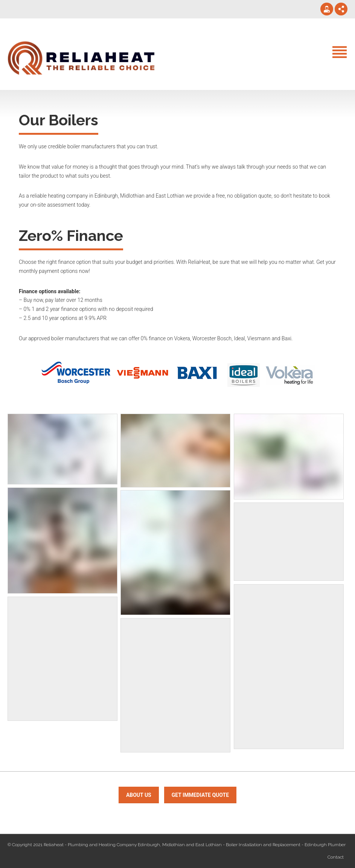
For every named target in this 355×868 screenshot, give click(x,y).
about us (139, 795)
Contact (336, 857)
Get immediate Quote (200, 795)
